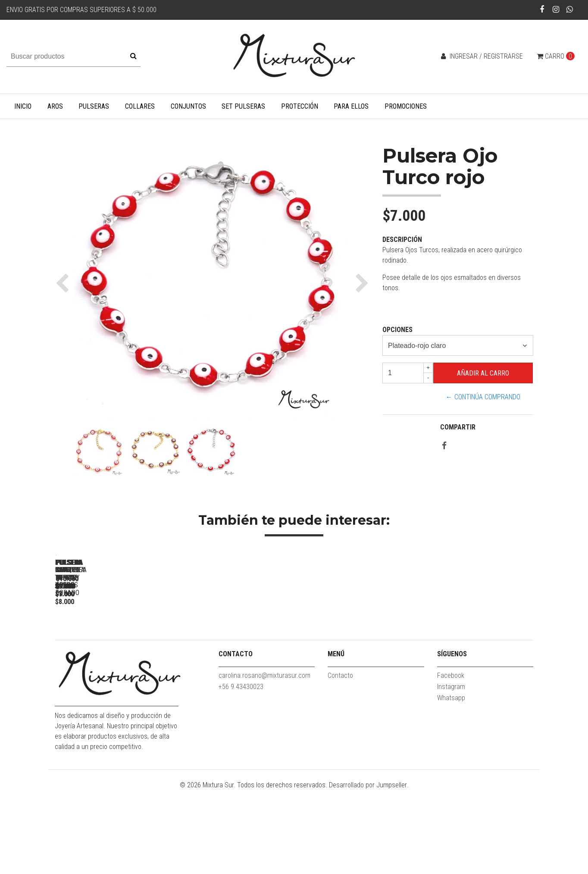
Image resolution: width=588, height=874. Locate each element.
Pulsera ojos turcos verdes (357, 676)
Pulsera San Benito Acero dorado (236, 676)
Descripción (402, 240)
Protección (300, 106)
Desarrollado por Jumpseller (368, 869)
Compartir (458, 427)
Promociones (406, 106)
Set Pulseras (243, 106)
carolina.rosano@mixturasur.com (264, 759)
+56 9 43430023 (241, 770)
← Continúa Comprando (483, 397)
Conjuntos (188, 106)
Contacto (340, 759)
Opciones (397, 330)
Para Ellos (351, 106)
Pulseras (94, 106)
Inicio (23, 106)
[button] (64, 283)
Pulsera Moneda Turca (115, 676)
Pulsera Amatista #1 (477, 676)
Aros (55, 106)
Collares (140, 106)
